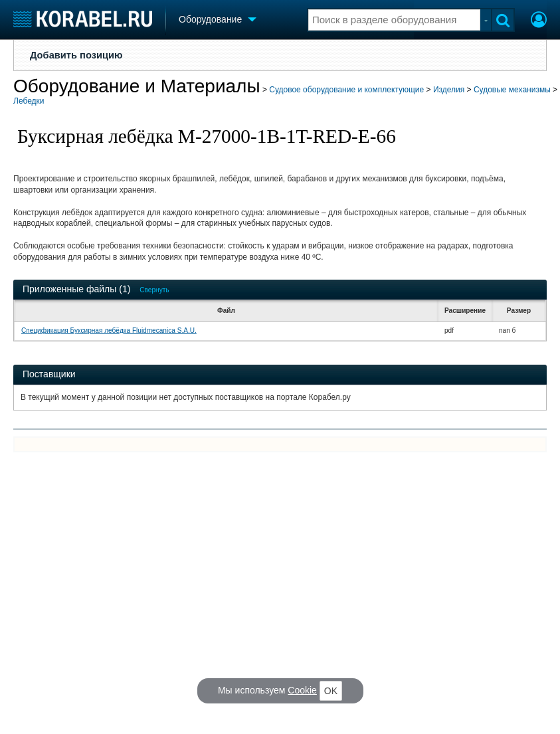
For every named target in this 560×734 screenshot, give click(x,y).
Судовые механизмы (512, 90)
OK (331, 691)
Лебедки (29, 101)
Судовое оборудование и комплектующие (346, 90)
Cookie (302, 690)
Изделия (449, 90)
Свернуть (154, 290)
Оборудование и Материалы (137, 86)
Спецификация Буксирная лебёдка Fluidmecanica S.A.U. (109, 330)
